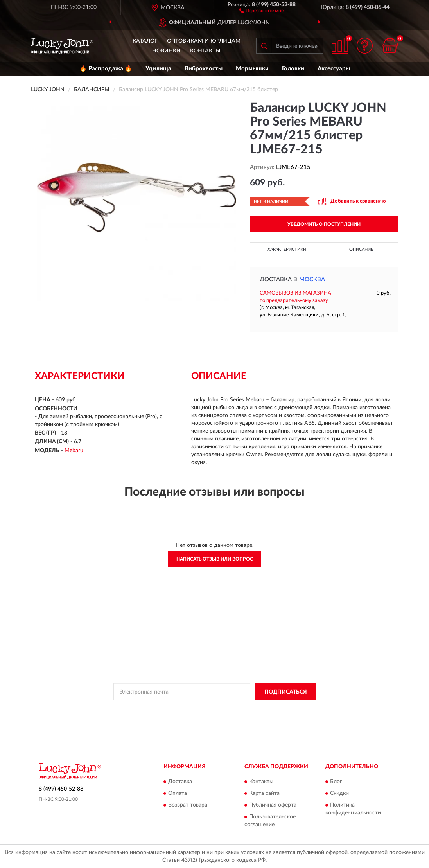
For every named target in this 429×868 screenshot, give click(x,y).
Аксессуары (334, 69)
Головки (293, 69)
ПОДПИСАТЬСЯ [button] (286, 692)
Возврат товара (188, 805)
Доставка (180, 782)
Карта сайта (264, 793)
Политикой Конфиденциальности (208, 709)
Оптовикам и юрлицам (204, 41)
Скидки (339, 793)
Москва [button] (312, 279)
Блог (336, 782)
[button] (261, 10)
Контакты (205, 51)
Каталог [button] (145, 41)
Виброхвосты (204, 69)
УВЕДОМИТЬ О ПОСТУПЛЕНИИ (324, 224)
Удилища (158, 69)
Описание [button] (361, 249)
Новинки (166, 51)
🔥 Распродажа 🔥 (106, 69)
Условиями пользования (277, 709)
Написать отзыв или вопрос (215, 559)
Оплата (178, 793)
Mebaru (74, 451)
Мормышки (252, 69)
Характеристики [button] (287, 249)
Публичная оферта (273, 805)
